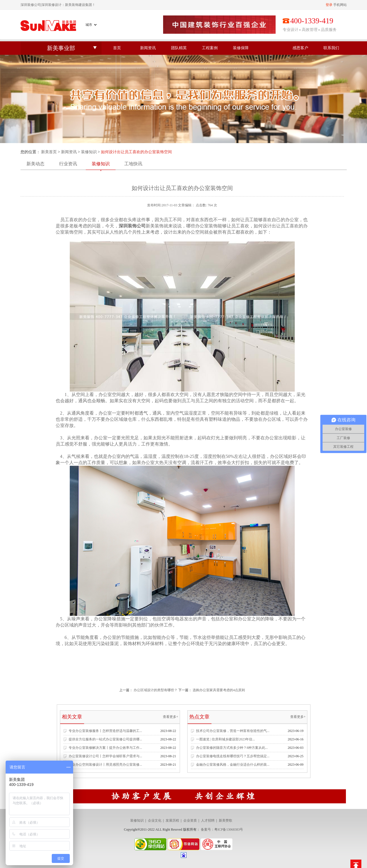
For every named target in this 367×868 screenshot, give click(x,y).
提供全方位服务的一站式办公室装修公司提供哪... (105, 739)
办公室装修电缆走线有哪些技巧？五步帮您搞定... (233, 756)
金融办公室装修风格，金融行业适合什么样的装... (233, 765)
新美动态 (35, 164)
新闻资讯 (148, 48)
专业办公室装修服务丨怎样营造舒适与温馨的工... (105, 731)
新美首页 (49, 152)
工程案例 (210, 48)
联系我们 (331, 48)
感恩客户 (300, 48)
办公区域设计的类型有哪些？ (156, 690)
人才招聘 (208, 820)
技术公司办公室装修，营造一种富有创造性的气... (233, 731)
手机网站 (340, 5)
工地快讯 (133, 164)
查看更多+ (171, 717)
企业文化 (155, 820)
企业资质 (190, 820)
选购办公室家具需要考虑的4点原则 (219, 690)
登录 (329, 5)
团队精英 (179, 48)
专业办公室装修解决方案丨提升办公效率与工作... (105, 748)
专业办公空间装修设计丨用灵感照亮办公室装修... (105, 765)
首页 (117, 48)
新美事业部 (61, 48)
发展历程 (172, 820)
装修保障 (241, 48)
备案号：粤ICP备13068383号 (222, 829)
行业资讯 (68, 164)
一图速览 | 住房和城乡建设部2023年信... (225, 739)
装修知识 (89, 152)
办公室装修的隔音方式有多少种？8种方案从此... (232, 748)
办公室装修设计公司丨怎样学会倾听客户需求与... (105, 756)
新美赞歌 (226, 820)
